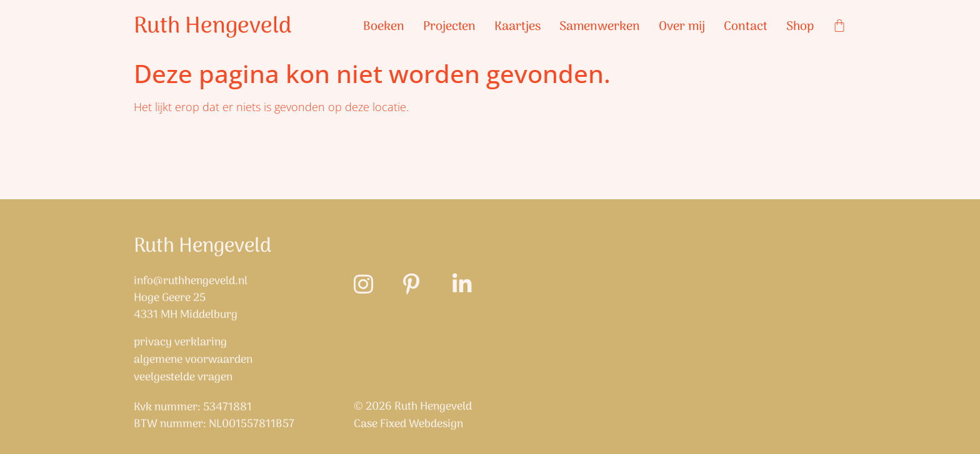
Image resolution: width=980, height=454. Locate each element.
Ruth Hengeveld (213, 27)
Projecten (449, 27)
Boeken (384, 27)
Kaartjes (517, 27)
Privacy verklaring (180, 343)
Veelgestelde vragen (183, 378)
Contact (746, 27)
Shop (800, 27)
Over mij (682, 27)
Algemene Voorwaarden (193, 360)
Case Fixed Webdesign (408, 424)
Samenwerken (600, 27)
